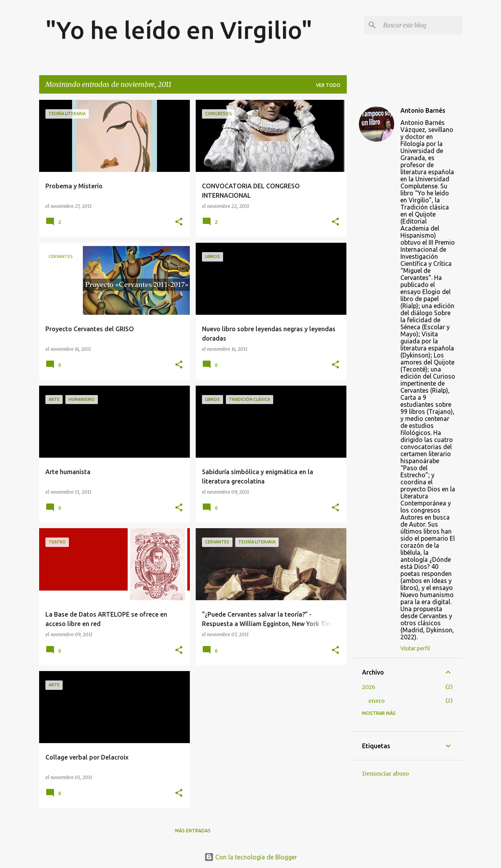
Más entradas (193, 831)
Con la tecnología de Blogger (251, 857)
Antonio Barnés (423, 110)
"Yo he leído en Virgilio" (179, 30)
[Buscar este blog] (421, 25)
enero (377, 701)
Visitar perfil (415, 648)
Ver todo (328, 85)
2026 (369, 687)
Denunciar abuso (386, 774)
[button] (179, 222)
